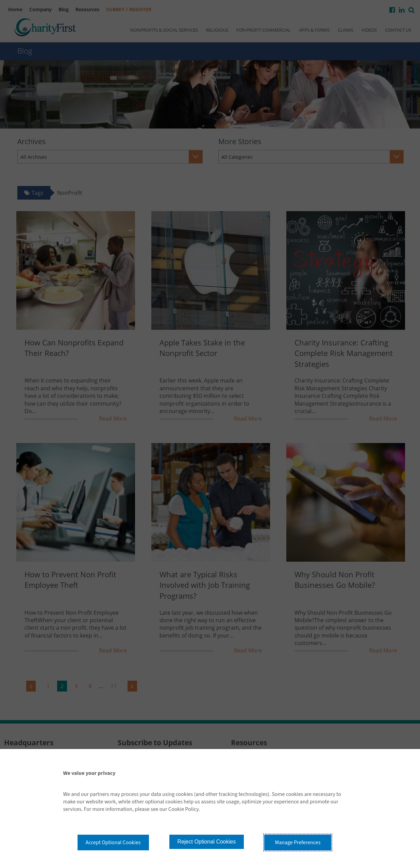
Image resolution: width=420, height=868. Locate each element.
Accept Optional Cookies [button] (113, 843)
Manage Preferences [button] (298, 843)
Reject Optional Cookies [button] (207, 842)
